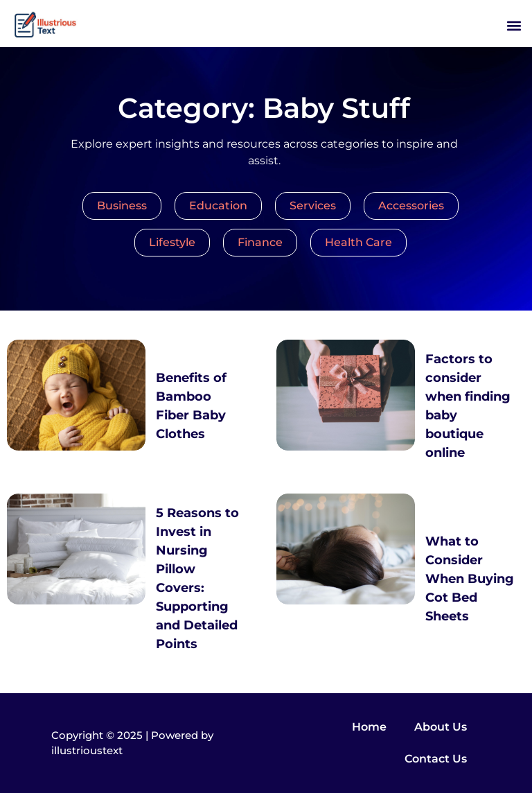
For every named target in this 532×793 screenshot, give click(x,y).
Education (218, 206)
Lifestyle (172, 242)
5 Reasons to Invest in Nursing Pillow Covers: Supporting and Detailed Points (197, 578)
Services (313, 206)
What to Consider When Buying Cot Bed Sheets (470, 579)
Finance (260, 242)
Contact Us (436, 759)
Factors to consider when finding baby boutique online (468, 406)
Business (122, 206)
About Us (441, 727)
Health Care (358, 242)
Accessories (411, 206)
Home (369, 727)
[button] (514, 25)
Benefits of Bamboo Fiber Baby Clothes (191, 406)
